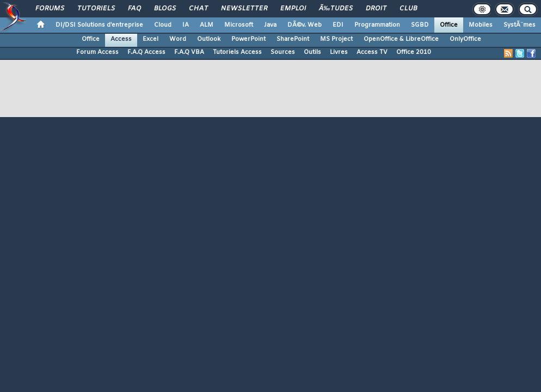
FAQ (134, 9)
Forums (50, 9)
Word (178, 39)
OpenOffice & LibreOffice (401, 39)
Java (270, 25)
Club (408, 9)
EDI (338, 25)
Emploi (293, 9)
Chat (198, 9)
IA (186, 25)
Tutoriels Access (237, 52)
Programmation (377, 25)
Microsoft (239, 25)
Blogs (165, 9)
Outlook (209, 39)
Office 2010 (414, 52)
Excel (150, 39)
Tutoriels (96, 9)
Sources (283, 52)
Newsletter (244, 9)
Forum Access (97, 52)
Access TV (372, 52)
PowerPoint (248, 39)
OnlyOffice (465, 39)
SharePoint (293, 39)
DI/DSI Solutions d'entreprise (99, 25)
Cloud (163, 25)
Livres (339, 52)
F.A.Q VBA (189, 52)
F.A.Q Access (146, 52)
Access (121, 39)
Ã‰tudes (336, 9)
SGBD (420, 25)
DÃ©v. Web (305, 25)
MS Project (336, 39)
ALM (207, 25)
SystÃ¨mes (520, 25)
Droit (376, 9)
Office (449, 25)
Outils (312, 52)
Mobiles (481, 25)
